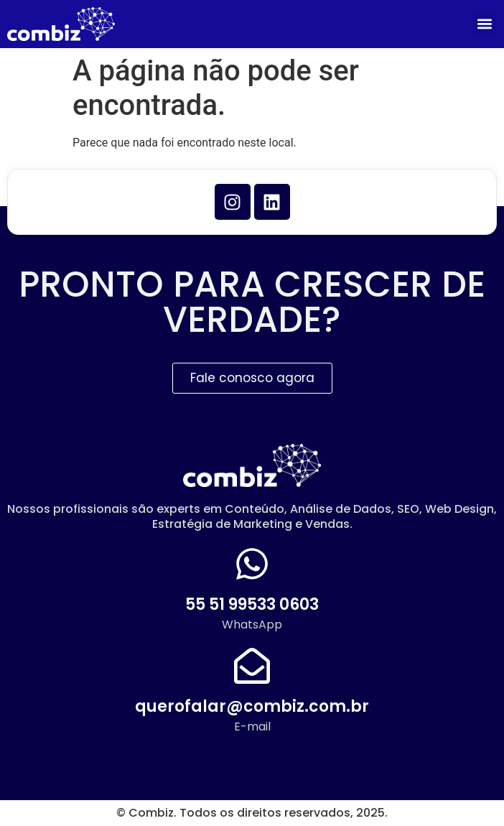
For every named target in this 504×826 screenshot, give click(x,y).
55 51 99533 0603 (252, 604)
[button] (485, 24)
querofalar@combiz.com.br (252, 706)
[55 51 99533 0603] (252, 564)
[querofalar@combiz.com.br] (252, 666)
